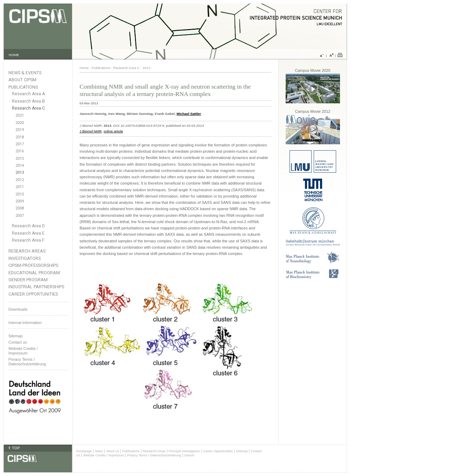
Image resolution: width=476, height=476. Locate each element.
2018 (20, 137)
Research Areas (27, 251)
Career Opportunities (33, 294)
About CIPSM (22, 80)
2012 (20, 180)
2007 (20, 216)
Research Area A (28, 94)
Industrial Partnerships (36, 287)
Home (84, 68)
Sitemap (15, 336)
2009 (20, 201)
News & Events (25, 73)
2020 (20, 123)
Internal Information (25, 323)
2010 (20, 194)
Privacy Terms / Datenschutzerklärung (27, 362)
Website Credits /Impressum (23, 351)
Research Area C (28, 108)
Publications (23, 87)
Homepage (84, 451)
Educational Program (34, 273)
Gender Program (28, 280)
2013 (20, 173)
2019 (20, 130)
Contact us (18, 342)
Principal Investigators (184, 451)
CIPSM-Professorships (33, 265)
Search (189, 455)
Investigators (25, 258)
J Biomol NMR (91, 131)
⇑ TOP (14, 448)
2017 (20, 144)
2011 (20, 187)
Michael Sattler (189, 114)
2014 (20, 165)
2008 (20, 208)
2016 (20, 151)
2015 (20, 158)
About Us (113, 451)
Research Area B (28, 101)
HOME (14, 55)
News (99, 451)
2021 (20, 115)
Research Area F (28, 240)
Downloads (18, 309)
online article (113, 131)
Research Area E (28, 233)
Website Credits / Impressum (104, 455)
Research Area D (28, 226)
